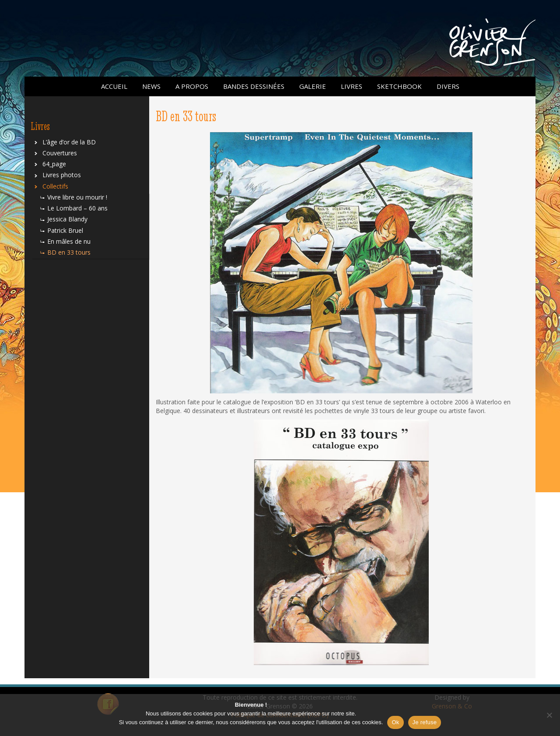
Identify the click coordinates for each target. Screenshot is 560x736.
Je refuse (425, 722)
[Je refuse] (549, 715)
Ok (395, 722)
